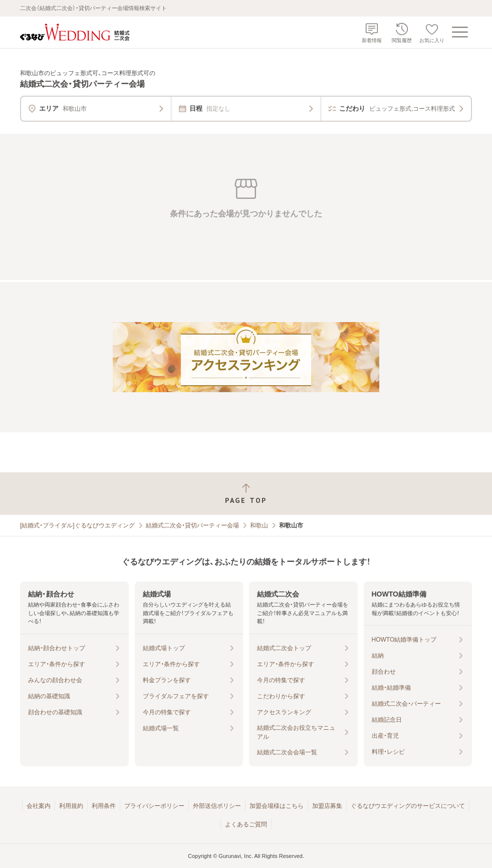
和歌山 (259, 525)
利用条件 (104, 806)
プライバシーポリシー (154, 806)
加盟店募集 (327, 806)
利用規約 (71, 806)
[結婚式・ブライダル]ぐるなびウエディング (77, 525)
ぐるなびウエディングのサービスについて (408, 806)
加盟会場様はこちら (277, 806)
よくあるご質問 (246, 824)
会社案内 (39, 806)
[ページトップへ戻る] (246, 494)
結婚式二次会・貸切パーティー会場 (192, 525)
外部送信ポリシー (217, 806)
